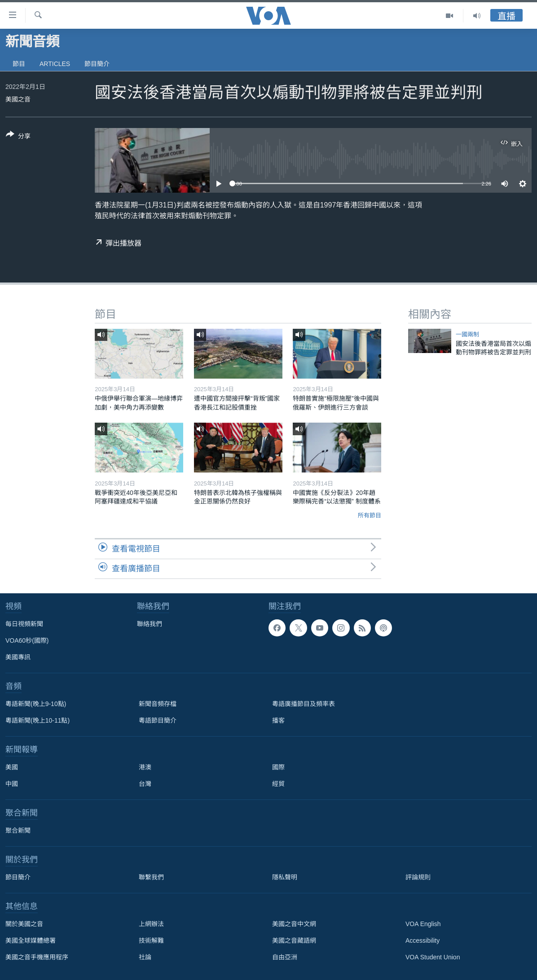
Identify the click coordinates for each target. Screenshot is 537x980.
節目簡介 (97, 64)
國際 (278, 767)
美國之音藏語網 (294, 940)
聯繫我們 (151, 877)
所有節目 (370, 515)
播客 (278, 720)
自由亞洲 (285, 957)
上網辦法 (151, 924)
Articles (55, 64)
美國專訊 (18, 657)
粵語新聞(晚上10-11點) (37, 720)
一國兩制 (467, 334)
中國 (12, 784)
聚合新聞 (18, 830)
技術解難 (151, 940)
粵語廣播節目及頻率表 (304, 704)
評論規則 (418, 877)
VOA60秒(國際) (27, 640)
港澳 (145, 767)
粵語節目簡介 (158, 720)
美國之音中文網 (294, 924)
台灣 (145, 784)
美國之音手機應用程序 (37, 957)
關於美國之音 (24, 924)
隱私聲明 (285, 877)
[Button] (18, 137)
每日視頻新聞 (24, 624)
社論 (145, 957)
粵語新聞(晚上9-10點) (36, 704)
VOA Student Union (433, 957)
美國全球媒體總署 (31, 940)
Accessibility (423, 940)
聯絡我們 (150, 624)
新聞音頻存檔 (158, 704)
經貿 (278, 784)
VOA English (423, 924)
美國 (12, 767)
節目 (19, 64)
